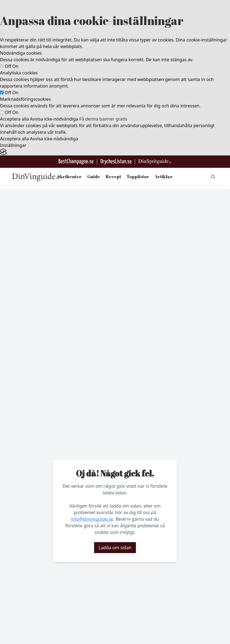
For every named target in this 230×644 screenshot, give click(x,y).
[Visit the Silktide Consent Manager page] (115, 152)
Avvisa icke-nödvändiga (54, 119)
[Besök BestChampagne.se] (76, 162)
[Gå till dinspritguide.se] (155, 162)
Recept (113, 177)
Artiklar (164, 177)
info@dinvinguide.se (92, 519)
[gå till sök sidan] (213, 177)
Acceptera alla (14, 119)
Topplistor (138, 177)
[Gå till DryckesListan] (116, 162)
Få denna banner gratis (103, 119)
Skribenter (69, 177)
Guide (94, 177)
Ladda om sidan (115, 548)
